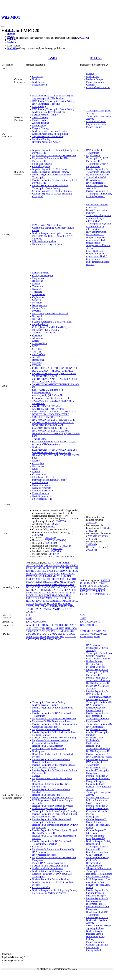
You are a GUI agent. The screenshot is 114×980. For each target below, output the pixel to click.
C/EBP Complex (94, 855)
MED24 (64, 582)
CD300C (84, 583)
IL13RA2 (74, 571)
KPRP (72, 574)
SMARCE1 (41, 604)
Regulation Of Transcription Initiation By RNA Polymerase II (99, 724)
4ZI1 (67, 637)
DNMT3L (31, 571)
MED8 (83, 591)
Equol (35, 469)
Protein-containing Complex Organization (97, 943)
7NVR (90, 634)
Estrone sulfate (40, 343)
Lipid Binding (39, 126)
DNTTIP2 (41, 571)
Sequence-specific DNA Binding (48, 136)
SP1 (49, 604)
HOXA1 (64, 571)
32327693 (58, 548)
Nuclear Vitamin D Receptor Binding (50, 866)
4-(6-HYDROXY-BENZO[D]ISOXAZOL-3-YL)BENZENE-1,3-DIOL (54, 375)
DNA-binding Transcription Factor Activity (53, 109)
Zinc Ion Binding (41, 123)
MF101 (36, 346)
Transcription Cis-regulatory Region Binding (99, 872)
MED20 (96, 58)
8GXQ (97, 634)
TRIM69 (96, 594)
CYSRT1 (53, 568)
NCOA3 (48, 587)
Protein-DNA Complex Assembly (49, 863)
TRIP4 (71, 606)
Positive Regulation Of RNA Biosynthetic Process (99, 755)
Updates (12, 42)
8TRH (97, 637)
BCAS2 (39, 565)
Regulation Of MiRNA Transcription (97, 913)
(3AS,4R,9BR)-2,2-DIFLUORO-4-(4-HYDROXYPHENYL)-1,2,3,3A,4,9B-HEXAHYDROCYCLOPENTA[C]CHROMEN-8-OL (56, 432)
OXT (44, 593)
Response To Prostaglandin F (94, 949)
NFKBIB (39, 590)
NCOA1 (30, 587)
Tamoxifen (37, 286)
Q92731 (73, 625)
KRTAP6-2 (32, 576)
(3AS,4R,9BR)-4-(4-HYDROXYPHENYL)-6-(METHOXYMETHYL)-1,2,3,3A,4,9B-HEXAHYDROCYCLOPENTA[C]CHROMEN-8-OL (56, 454)
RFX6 (46, 601)
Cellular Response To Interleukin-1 (97, 832)
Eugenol (36, 461)
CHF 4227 (37, 349)
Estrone (36, 284)
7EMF (83, 631)
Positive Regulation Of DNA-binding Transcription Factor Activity (50, 187)
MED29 (102, 589)
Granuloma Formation (97, 852)
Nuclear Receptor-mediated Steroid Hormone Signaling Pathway (96, 935)
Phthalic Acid (39, 308)
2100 (29, 615)
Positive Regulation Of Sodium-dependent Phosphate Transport (97, 893)
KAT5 (50, 574)
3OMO (36, 637)
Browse (11, 34)
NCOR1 (74, 587)
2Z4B (65, 634)
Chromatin (37, 77)
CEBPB (93, 583)
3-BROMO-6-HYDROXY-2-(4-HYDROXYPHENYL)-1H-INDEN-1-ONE (53, 418)
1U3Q (49, 628)
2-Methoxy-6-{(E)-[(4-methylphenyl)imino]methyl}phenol (50, 478)
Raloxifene (38, 281)
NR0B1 (73, 590)
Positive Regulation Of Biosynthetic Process (54, 765)
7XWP (43, 639)
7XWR (58, 639)
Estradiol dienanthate (43, 491)
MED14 (64, 579)
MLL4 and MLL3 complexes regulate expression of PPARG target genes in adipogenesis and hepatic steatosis (98, 241)
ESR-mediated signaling (44, 241)
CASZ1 (30, 568)
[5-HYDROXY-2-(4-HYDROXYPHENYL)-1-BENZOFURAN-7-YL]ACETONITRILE (55, 369)
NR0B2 (30, 593)
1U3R (55, 628)
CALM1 (48, 565)
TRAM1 (45, 606)
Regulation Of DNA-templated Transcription (54, 156)
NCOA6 (56, 587)
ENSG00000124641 (90, 622)
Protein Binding (40, 120)
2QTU (46, 634)
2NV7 (40, 634)
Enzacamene (38, 466)
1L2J (29, 628)
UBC (104, 594)
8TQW (90, 637)
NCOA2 (39, 587)
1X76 (74, 628)
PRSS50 (39, 598)
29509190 (83, 38)
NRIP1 (38, 593)
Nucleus (36, 79)
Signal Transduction (42, 164)
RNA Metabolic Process (44, 855)
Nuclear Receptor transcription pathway (52, 233)
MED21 (47, 582)
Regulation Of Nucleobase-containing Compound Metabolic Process (51, 742)
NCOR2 (30, 590)
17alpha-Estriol (40, 439)
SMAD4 (30, 604)
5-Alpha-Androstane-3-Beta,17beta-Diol (52, 322)
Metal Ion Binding (41, 139)
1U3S (61, 628)
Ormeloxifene (39, 474)
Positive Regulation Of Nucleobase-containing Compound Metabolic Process (55, 725)
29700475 (50, 538)
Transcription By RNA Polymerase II (97, 165)
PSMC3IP (48, 598)
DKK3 (76, 568)
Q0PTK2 (54, 625)
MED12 (56, 579)
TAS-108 (37, 352)
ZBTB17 (67, 609)
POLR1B (101, 591)
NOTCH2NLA (61, 590)
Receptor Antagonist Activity (46, 142)
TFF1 (38, 606)
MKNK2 (47, 584)
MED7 (30, 584)
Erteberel (37, 447)
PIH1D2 (91, 591)
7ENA (90, 631)
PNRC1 (39, 595)
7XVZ (36, 639)
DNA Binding (39, 106)
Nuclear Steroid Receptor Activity (49, 112)
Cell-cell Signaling (41, 166)
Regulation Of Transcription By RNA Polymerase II (97, 158)
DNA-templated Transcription (94, 151)
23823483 (56, 551)
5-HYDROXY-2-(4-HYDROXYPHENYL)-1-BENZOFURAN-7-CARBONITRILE (55, 413)
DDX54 (68, 568)
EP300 (50, 571)
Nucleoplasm (39, 82)
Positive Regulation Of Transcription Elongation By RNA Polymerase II (98, 172)
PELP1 (50, 593)
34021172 (91, 523)
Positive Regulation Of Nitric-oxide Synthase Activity (97, 920)
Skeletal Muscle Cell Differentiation (96, 179)
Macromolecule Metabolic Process (49, 893)
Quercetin (37, 335)
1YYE (54, 631)
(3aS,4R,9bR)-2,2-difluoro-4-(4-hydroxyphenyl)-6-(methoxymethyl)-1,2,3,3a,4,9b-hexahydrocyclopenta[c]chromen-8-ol (51, 394)
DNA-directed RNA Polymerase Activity (96, 123)
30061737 (56, 524)
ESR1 (57, 571)
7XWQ (51, 639)
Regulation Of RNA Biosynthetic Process (52, 721)
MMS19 (55, 584)
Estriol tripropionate (42, 496)
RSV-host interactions (97, 232)
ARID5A (31, 565)
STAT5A (30, 606)
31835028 (61, 521)
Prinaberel (37, 363)
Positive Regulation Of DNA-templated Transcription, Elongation (51, 842)
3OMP (43, 637)
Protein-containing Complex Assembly (96, 837)
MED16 (73, 579)
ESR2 (53, 58)
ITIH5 (35, 574)
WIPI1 (40, 609)
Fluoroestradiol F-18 (42, 499)
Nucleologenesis (94, 866)
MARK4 (84, 589)
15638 (83, 618)
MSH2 (71, 584)
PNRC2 (47, 595)
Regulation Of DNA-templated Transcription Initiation (98, 732)
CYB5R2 (102, 583)
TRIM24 (54, 606)
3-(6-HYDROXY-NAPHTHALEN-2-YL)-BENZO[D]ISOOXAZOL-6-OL (53, 424)
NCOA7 (65, 587)
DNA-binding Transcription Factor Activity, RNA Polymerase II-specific (54, 102)
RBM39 (30, 601)
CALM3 (65, 565)
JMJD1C (42, 574)
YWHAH (48, 609)
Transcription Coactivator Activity (49, 702)
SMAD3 (74, 601)
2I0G (29, 634)
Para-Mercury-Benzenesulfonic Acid (50, 314)
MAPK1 (67, 576)
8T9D (83, 637)
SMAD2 (66, 601)
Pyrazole (36, 311)
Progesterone (39, 278)
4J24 (57, 637)
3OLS (29, 637)
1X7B (35, 631)
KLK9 (57, 574)
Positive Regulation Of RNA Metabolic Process (55, 732)
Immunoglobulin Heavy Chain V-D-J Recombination (98, 860)
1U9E (68, 628)
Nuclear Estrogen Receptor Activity (50, 131)
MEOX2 (37, 584)
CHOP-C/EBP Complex (98, 877)
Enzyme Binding (40, 128)
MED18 (93, 589)
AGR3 (51, 563)
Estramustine (39, 294)
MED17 (30, 582)
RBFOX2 (67, 598)
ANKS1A (106, 580)
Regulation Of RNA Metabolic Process (51, 729)
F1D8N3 (45, 625)
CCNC (38, 568)
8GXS (104, 634)
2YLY (59, 634)
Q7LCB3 (64, 625)
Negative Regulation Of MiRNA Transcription (98, 799)
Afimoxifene (38, 338)
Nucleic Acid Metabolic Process (48, 868)
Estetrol (36, 472)
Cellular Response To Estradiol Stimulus (52, 191)
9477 (83, 615)
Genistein (37, 300)
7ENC (97, 631)
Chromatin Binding (42, 887)
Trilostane (37, 292)
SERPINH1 (55, 601)
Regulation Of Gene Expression (48, 746)
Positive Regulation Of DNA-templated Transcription (97, 762)
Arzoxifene (38, 357)
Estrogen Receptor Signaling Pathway (51, 172)
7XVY (29, 639)
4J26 (62, 637)
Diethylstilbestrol (41, 273)
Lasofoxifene (39, 354)
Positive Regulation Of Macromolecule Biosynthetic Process (51, 761)
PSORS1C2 (86, 594)
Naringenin (38, 316)
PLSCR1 (31, 595)
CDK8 (45, 568)
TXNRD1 (31, 609)
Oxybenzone (38, 297)
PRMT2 (30, 598)
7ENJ (103, 631)
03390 (29, 618)
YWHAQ (58, 609)
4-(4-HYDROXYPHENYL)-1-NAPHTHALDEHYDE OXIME (48, 408)
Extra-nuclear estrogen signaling (48, 244)
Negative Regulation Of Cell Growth (50, 169)
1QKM (42, 628)
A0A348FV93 (33, 625)
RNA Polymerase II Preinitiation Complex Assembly (97, 185)
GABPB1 (105, 586)
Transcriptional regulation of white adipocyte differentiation (99, 218)
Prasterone (37, 303)
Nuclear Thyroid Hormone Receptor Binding (54, 738)
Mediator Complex (95, 79)
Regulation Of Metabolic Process (48, 795)
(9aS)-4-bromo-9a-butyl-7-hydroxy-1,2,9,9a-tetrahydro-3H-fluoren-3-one (54, 443)
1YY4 (47, 631)
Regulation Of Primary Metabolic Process (53, 806)
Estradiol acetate (40, 482)
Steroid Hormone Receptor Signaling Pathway (99, 927)
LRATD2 (48, 576)
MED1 (40, 579)
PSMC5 (57, 598)
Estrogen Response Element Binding (50, 134)
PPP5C (68, 595)
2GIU (73, 631)
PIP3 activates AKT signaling (47, 225)
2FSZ (67, 631)
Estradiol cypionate (42, 488)
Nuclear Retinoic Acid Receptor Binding (52, 871)
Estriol (36, 341)
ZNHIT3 (30, 612)
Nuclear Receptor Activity (45, 115)
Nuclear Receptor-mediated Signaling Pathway (55, 890)
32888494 (60, 540)
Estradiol (37, 289)
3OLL (72, 634)
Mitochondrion (40, 85)
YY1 (109, 594)
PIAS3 (72, 593)
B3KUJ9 (84, 625)
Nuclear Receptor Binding (45, 705)
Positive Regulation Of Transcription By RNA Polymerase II (97, 672)
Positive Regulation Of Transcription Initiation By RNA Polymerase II (99, 194)
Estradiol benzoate (41, 485)
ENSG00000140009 (36, 622)
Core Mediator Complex (98, 87)
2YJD (53, 634)
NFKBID (49, 590)
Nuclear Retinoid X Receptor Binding (51, 879)
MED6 (72, 582)
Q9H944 (93, 625)
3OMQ (50, 637)
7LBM (83, 634)
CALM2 (57, 565)
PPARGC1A (58, 595)
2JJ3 (34, 634)
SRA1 (54, 604)
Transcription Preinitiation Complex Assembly (55, 811)
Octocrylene (38, 463)
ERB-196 (37, 365)
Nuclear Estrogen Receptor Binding (50, 808)
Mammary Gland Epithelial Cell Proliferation (94, 740)
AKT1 (67, 563)
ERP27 (83, 586)
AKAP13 (59, 563)
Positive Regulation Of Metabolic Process (53, 798)
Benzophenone (39, 305)
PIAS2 (65, 593)
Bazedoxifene (39, 360)
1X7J (41, 631)
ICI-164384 (38, 319)
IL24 (29, 574)
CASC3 (74, 565)
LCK (40, 576)
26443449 (54, 554)
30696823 (51, 527)
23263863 (103, 536)
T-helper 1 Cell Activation (99, 868)
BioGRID (12, 48)
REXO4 (38, 601)
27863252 (50, 540)
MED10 (47, 579)
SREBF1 (67, 604)
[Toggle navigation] (2, 27)
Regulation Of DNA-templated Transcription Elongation (98, 770)
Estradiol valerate (41, 493)
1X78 (29, 631)
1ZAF (60, 631)
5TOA (73, 637)
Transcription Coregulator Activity (49, 749)
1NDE (35, 628)
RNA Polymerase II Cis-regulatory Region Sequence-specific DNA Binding (53, 97)
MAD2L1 (57, 576)
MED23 (55, 582)
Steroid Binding (40, 117)
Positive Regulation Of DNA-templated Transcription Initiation (51, 821)
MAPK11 (31, 579)
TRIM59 (63, 606)
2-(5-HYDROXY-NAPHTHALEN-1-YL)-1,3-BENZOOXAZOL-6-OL (55, 380)
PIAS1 (58, 593)
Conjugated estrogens (43, 275)
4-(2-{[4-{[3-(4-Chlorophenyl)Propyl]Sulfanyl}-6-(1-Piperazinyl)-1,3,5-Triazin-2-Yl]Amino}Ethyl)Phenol (50, 329)
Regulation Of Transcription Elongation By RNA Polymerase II (98, 749)
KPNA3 (65, 574)
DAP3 (61, 568)
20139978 (105, 528)
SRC (60, 604)
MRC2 (64, 584)
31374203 (37, 535)
